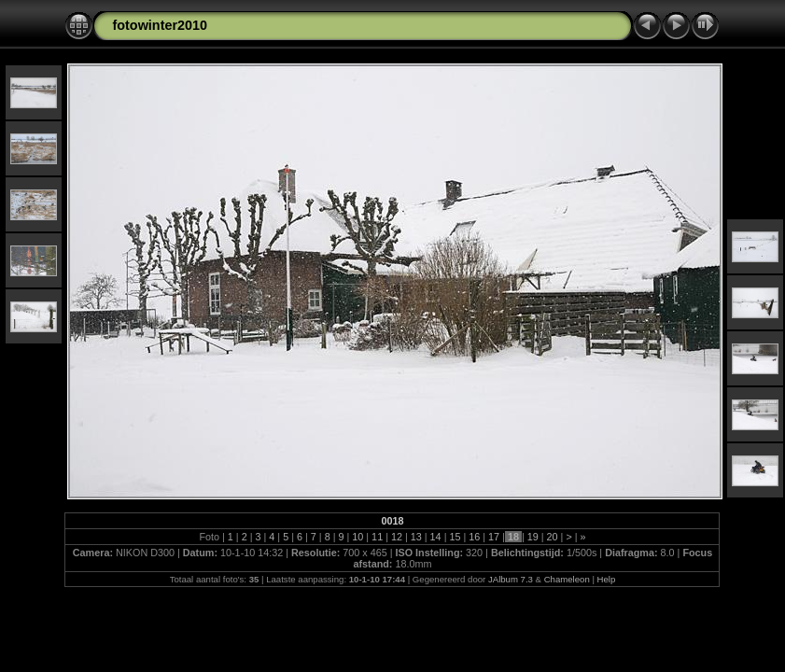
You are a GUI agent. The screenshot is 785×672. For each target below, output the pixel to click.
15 (455, 537)
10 (357, 537)
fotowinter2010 (160, 25)
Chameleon (567, 579)
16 (474, 537)
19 (533, 537)
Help (607, 579)
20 (553, 537)
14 (436, 537)
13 (416, 537)
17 (494, 537)
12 (397, 537)
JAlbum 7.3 (511, 579)
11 (377, 537)
